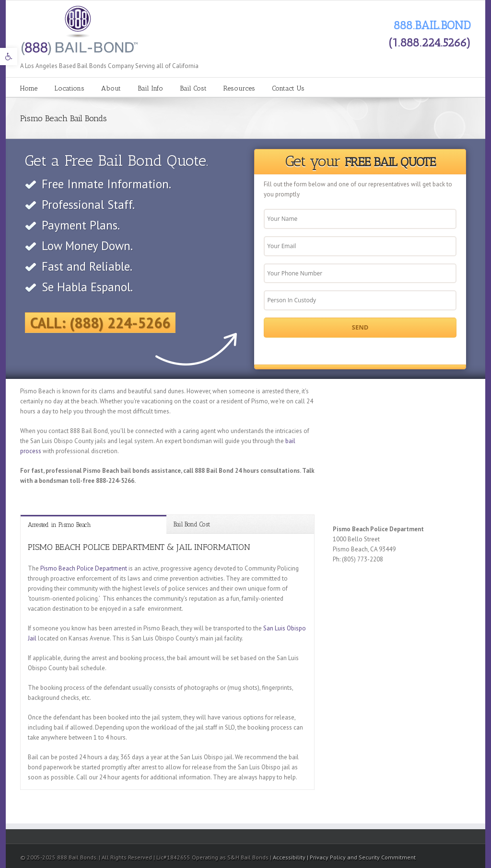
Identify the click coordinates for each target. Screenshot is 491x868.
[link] (9, 57)
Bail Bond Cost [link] (192, 524)
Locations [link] (69, 88)
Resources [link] (239, 88)
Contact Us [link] (288, 88)
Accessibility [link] (290, 857)
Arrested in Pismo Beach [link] (59, 525)
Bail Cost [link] (193, 88)
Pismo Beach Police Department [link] (84, 568)
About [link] (111, 88)
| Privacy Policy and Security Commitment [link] (361, 857)
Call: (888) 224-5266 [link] (100, 323)
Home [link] (29, 88)
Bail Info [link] (150, 88)
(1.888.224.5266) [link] (430, 42)
